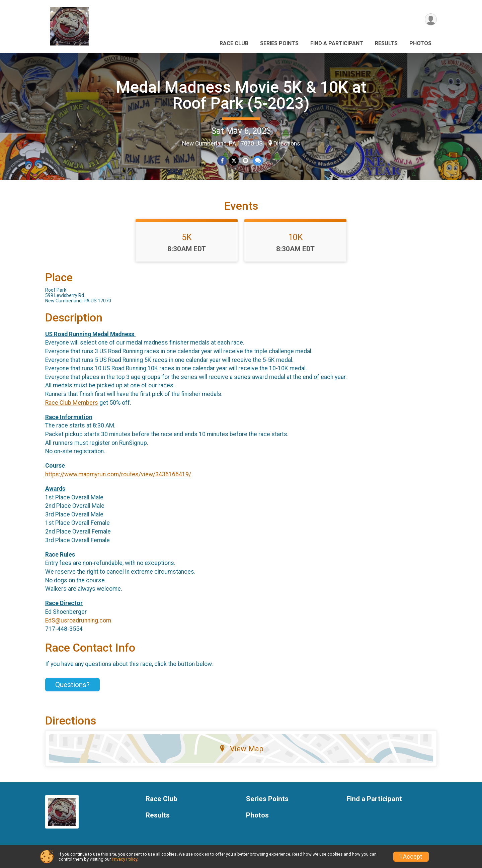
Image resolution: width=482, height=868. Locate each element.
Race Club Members (72, 403)
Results (386, 43)
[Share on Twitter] (234, 161)
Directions (287, 143)
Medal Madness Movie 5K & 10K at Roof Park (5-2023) (241, 95)
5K (187, 237)
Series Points (279, 43)
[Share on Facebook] (222, 161)
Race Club (234, 43)
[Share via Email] (246, 161)
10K (296, 237)
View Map (241, 749)
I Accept (411, 857)
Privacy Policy (125, 859)
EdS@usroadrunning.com (78, 620)
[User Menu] (431, 20)
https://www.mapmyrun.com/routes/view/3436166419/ (118, 474)
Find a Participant (337, 43)
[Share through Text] (258, 161)
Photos (420, 43)
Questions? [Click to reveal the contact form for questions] (72, 685)
